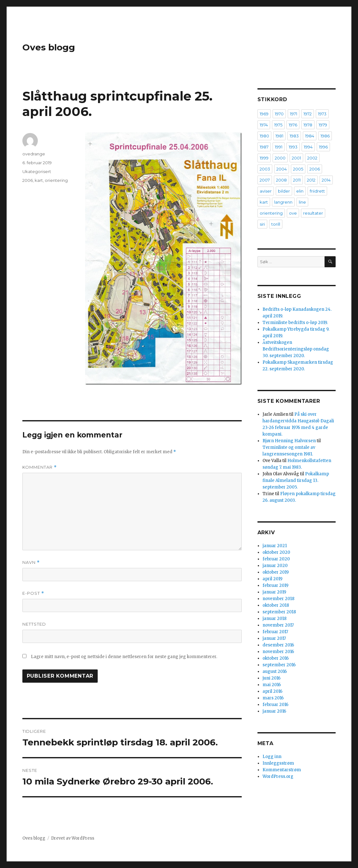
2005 (298, 169)
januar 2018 (274, 619)
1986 (325, 136)
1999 (264, 158)
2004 (282, 169)
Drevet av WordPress (73, 838)
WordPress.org (278, 776)
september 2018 (279, 612)
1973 (322, 114)
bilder (284, 191)
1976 (293, 125)
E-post (33, 593)
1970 (279, 114)
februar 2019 (275, 585)
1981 (279, 136)
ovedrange (34, 154)
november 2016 (278, 652)
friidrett (317, 191)
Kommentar (40, 467)
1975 (278, 125)
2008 (281, 180)
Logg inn (272, 757)
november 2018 (278, 599)
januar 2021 (275, 546)
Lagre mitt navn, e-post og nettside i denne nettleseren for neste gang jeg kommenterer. (124, 657)
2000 (280, 158)
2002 (312, 158)
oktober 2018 (276, 605)
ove (293, 213)
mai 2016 (272, 685)
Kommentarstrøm (282, 770)
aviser (266, 191)
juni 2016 (271, 678)
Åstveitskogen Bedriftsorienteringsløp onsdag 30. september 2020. (296, 349)
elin (300, 191)
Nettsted (34, 624)
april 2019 (272, 579)
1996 (323, 147)
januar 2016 (274, 711)
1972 (308, 114)
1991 (279, 147)
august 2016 (275, 671)
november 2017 (278, 625)
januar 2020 (275, 566)
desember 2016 (278, 645)
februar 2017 (275, 632)
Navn (31, 562)
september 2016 (279, 665)
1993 (293, 147)
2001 (296, 158)
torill (276, 224)
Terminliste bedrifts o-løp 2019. (295, 323)
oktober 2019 (276, 572)
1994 (308, 147)
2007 (265, 180)
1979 (323, 125)
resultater (313, 213)
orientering (56, 180)
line (302, 202)
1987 (264, 147)
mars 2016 (273, 698)
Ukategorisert (37, 171)
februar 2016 (275, 705)
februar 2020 (276, 559)
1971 (294, 114)
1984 (310, 136)
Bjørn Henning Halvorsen (289, 441)
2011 (297, 180)
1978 (308, 125)
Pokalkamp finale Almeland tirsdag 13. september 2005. (296, 480)
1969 (264, 114)
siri (262, 224)
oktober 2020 (276, 552)
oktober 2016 (276, 658)
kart (39, 180)
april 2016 (272, 691)
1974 (264, 125)
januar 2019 (274, 592)
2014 (326, 180)
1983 (294, 136)
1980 (264, 136)
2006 (28, 180)
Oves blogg (49, 47)
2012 (311, 180)
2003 (265, 169)
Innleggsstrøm (278, 763)
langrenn (283, 202)
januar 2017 (274, 638)
